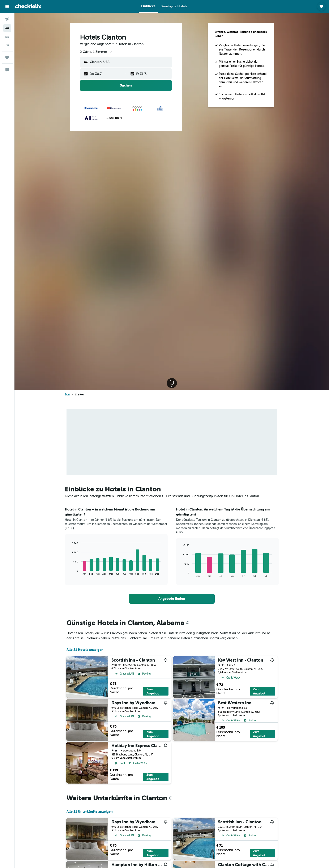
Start (67, 395)
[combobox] (96, 52)
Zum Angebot (153, 691)
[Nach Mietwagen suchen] (7, 37)
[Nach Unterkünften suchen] (7, 28)
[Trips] (7, 58)
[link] (172, 599)
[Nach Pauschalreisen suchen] (7, 46)
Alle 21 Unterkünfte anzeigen (90, 812)
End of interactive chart (70, 572)
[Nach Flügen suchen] (7, 19)
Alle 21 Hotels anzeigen (85, 650)
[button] (7, 6)
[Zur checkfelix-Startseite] (28, 6)
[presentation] (188, 623)
